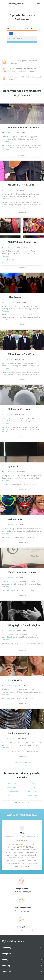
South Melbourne (12, 791)
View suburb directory (22, 803)
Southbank (12, 783)
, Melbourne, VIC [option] (16, 38)
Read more (6, 142)
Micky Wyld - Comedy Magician (28, 836)
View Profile (22, 155)
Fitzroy (32, 787)
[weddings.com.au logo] (14, 4)
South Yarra (32, 795)
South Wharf (12, 787)
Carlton (32, 783)
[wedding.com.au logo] (14, 943)
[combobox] (22, 33)
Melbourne (32, 791)
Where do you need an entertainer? (20, 29)
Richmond (12, 795)
